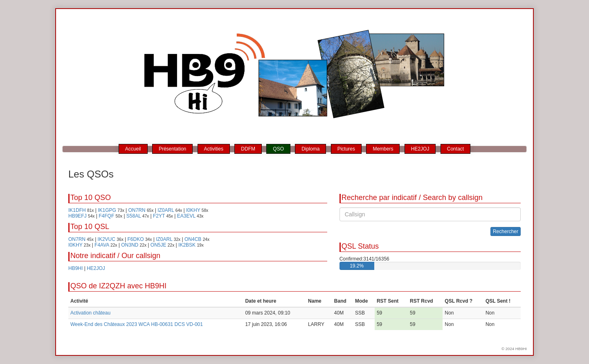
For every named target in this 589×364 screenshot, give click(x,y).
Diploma (310, 149)
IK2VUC (107, 239)
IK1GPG (107, 210)
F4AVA (102, 245)
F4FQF (106, 216)
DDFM (248, 149)
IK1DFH (77, 210)
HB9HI (75, 268)
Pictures (346, 149)
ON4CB (193, 239)
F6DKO (136, 239)
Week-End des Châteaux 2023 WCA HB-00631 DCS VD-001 (137, 324)
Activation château (90, 313)
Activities (214, 149)
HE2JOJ (420, 149)
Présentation (172, 149)
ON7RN (137, 210)
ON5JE (158, 245)
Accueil (133, 149)
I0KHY (193, 210)
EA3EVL (186, 216)
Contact (455, 149)
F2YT (159, 216)
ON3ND (130, 245)
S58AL (134, 216)
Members (383, 149)
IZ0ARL (166, 210)
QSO (278, 149)
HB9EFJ (78, 216)
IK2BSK (187, 245)
